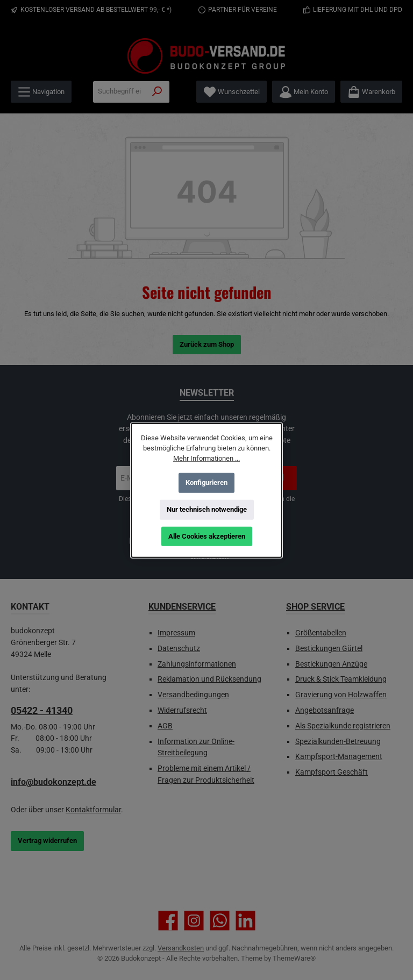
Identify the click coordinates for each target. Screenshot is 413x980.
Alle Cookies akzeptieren (207, 536)
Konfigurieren (206, 482)
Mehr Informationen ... (206, 458)
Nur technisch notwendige (207, 509)
